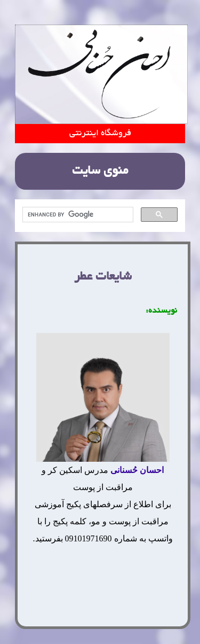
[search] (77, 215)
